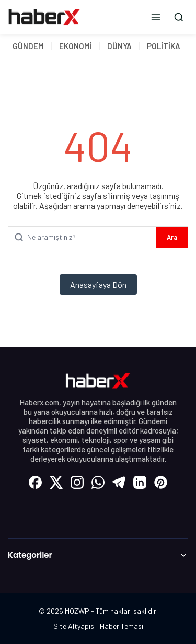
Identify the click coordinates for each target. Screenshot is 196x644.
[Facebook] (36, 482)
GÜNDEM (28, 46)
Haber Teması (122, 626)
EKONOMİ (76, 46)
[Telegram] (119, 482)
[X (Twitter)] (56, 482)
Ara (172, 237)
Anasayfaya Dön (98, 284)
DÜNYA (119, 46)
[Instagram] (77, 482)
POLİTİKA (164, 46)
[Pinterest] (161, 482)
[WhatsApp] (98, 482)
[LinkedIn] (140, 482)
